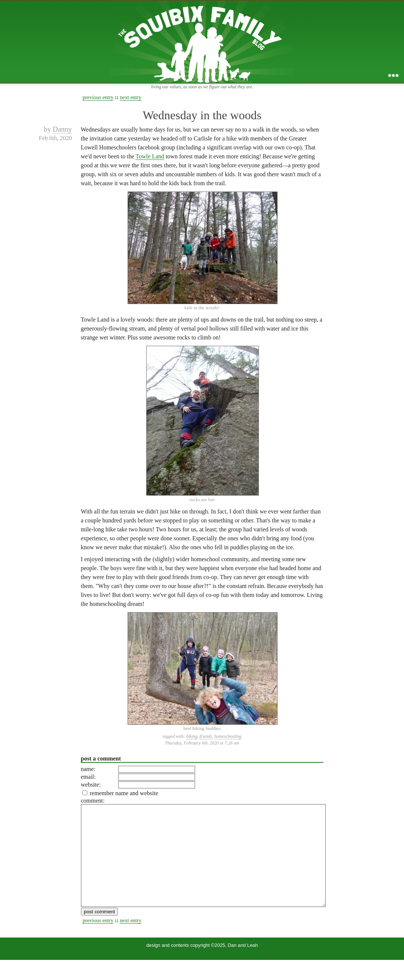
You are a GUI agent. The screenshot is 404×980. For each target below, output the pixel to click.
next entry (131, 97)
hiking (192, 736)
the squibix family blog (202, 42)
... (393, 75)
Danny (62, 129)
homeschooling (228, 736)
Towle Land (150, 156)
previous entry (98, 97)
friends (206, 736)
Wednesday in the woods (202, 115)
